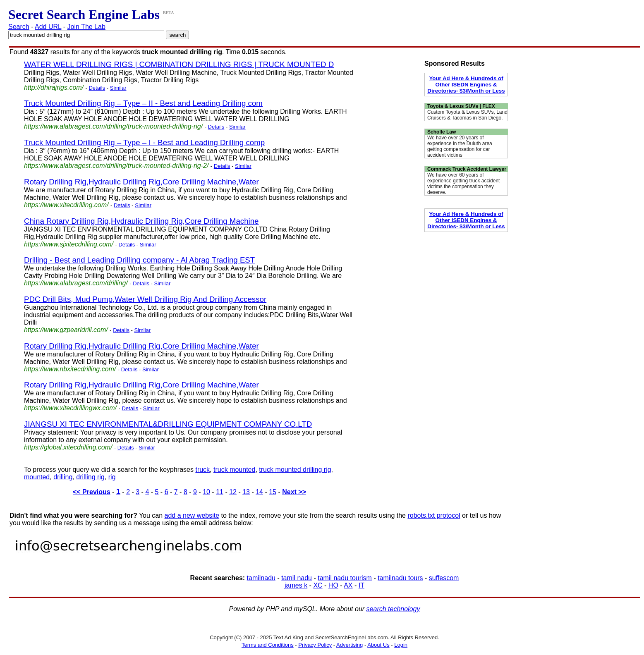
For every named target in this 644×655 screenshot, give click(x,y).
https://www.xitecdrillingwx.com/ (70, 408)
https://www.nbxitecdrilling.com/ (70, 369)
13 (246, 492)
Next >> (294, 492)
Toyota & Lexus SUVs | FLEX (461, 106)
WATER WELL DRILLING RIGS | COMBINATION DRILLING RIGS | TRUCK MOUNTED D (179, 64)
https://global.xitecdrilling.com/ (68, 447)
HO (333, 585)
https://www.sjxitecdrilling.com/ (69, 244)
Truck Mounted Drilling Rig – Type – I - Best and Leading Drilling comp (144, 142)
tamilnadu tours (400, 578)
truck (202, 470)
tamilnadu (261, 578)
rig (112, 477)
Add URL (48, 27)
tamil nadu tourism (345, 578)
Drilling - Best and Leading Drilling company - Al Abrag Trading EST (139, 260)
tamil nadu (297, 578)
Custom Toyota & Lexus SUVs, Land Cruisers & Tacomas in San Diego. (467, 115)
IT (362, 585)
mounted (37, 477)
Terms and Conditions (268, 645)
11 (220, 492)
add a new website (192, 515)
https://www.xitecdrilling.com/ (66, 205)
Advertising (350, 645)
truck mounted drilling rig (295, 470)
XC (318, 585)
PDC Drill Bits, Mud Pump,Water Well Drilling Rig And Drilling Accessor (145, 299)
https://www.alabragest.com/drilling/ (76, 283)
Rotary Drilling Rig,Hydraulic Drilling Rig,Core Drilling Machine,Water (141, 182)
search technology (393, 609)
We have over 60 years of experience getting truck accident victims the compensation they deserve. (463, 184)
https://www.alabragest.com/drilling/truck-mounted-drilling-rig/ (113, 126)
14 (259, 492)
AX (348, 585)
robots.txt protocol (434, 515)
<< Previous (92, 492)
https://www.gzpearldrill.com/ (66, 330)
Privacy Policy (315, 645)
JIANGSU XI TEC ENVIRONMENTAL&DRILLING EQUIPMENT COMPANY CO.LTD (168, 424)
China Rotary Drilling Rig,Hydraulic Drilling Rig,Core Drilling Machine (141, 221)
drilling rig (90, 477)
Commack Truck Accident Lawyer (467, 169)
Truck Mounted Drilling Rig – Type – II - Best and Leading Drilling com (143, 103)
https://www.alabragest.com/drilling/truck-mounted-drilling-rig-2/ (116, 166)
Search (19, 27)
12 (233, 492)
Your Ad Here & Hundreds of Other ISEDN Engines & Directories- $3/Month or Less (466, 85)
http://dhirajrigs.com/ (54, 87)
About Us (378, 645)
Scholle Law (442, 132)
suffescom (444, 578)
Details (97, 88)
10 (206, 492)
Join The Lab (86, 27)
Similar (118, 88)
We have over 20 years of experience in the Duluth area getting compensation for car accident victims (460, 146)
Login (401, 645)
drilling (63, 477)
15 (273, 492)
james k (296, 585)
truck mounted (234, 470)
